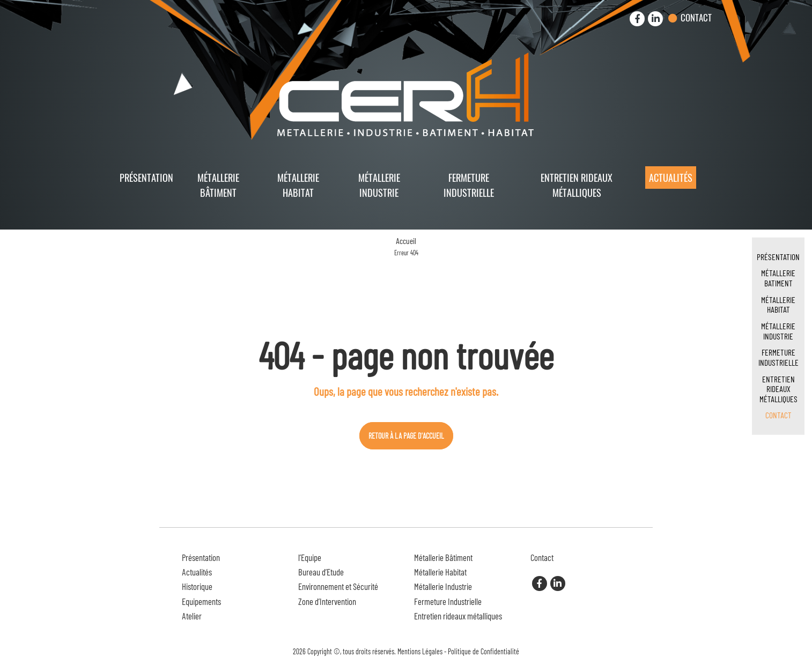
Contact (696, 17)
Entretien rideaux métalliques (577, 184)
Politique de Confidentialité (483, 651)
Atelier (192, 616)
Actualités (671, 177)
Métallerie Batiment (778, 278)
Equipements (201, 601)
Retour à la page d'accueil (406, 436)
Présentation (146, 177)
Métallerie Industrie (379, 184)
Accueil (406, 241)
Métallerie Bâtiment (218, 184)
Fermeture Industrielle (469, 184)
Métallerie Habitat (298, 184)
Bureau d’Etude (321, 572)
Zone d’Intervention (327, 601)
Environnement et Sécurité (338, 586)
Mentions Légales (420, 651)
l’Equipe (310, 557)
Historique (197, 586)
